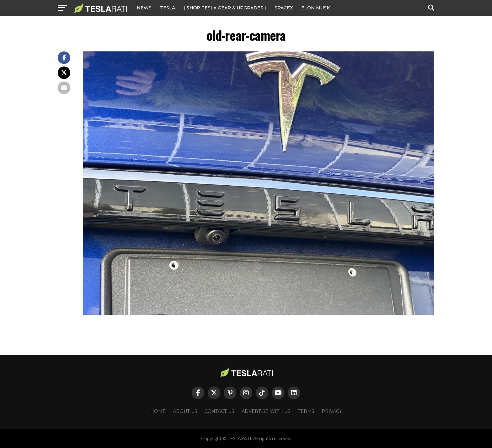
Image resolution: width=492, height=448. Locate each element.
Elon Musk (316, 8)
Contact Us (219, 411)
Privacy (332, 411)
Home (158, 411)
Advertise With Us (266, 411)
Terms (306, 411)
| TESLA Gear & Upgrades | (225, 8)
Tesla (168, 8)
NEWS (144, 8)
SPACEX (284, 8)
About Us (185, 411)
